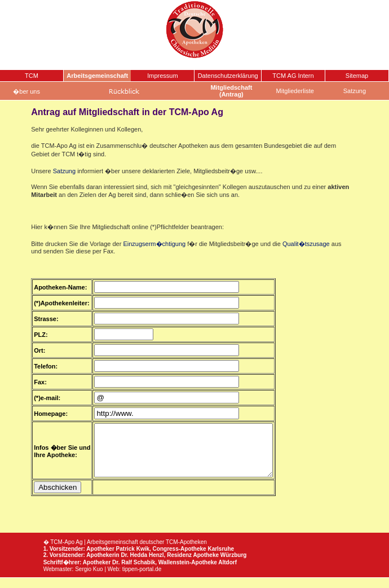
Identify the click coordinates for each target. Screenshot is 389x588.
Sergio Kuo (89, 579)
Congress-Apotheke (180, 559)
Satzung (64, 171)
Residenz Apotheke (193, 565)
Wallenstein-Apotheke (188, 572)
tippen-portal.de (142, 579)
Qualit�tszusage (306, 244)
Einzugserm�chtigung (154, 244)
